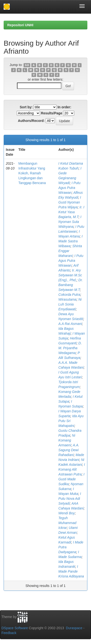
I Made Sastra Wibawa (71, 241)
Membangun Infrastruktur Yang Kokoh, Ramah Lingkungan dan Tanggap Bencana (32, 173)
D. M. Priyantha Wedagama (70, 348)
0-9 (27, 65)
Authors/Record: (31, 121)
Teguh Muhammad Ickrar (67, 523)
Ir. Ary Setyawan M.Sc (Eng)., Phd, (70, 275)
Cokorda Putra (69, 295)
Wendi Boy (67, 513)
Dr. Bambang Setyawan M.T (71, 285)
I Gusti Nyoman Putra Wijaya (70, 202)
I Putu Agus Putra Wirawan (70, 188)
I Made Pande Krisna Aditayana (71, 571)
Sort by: (26, 107)
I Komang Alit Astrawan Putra (72, 469)
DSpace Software (15, 628)
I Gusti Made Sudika (71, 479)
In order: (64, 107)
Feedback (9, 633)
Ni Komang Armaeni (67, 440)
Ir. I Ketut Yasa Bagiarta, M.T (71, 212)
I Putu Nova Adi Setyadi (70, 499)
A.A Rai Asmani (70, 324)
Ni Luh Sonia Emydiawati (70, 304)
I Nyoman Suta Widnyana (70, 222)
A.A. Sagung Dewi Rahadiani (69, 450)
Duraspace (74, 628)
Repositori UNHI (20, 25)
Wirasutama (68, 299)
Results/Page (52, 113)
